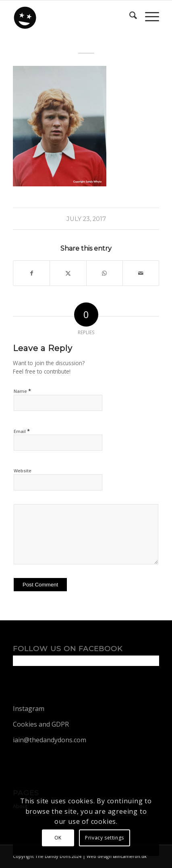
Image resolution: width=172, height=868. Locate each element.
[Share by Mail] (141, 273)
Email (22, 431)
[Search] (129, 16)
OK (58, 838)
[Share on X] (68, 273)
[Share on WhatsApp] (105, 273)
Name (22, 391)
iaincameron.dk (130, 856)
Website (23, 471)
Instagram (29, 709)
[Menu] (148, 16)
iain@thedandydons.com (50, 740)
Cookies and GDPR (41, 724)
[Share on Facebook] (31, 273)
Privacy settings (105, 838)
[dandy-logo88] (71, 16)
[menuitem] (129, 16)
